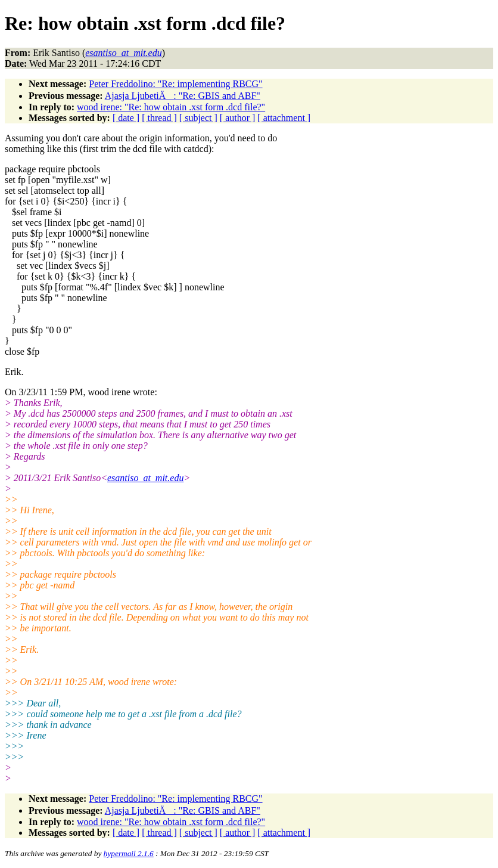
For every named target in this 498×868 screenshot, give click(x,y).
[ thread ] (159, 118)
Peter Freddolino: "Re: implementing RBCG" (175, 84)
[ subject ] (198, 118)
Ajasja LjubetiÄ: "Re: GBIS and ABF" (183, 96)
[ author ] (238, 118)
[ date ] (126, 118)
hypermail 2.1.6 (129, 853)
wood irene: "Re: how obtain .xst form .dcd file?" (171, 107)
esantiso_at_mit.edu (145, 478)
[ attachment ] (284, 118)
